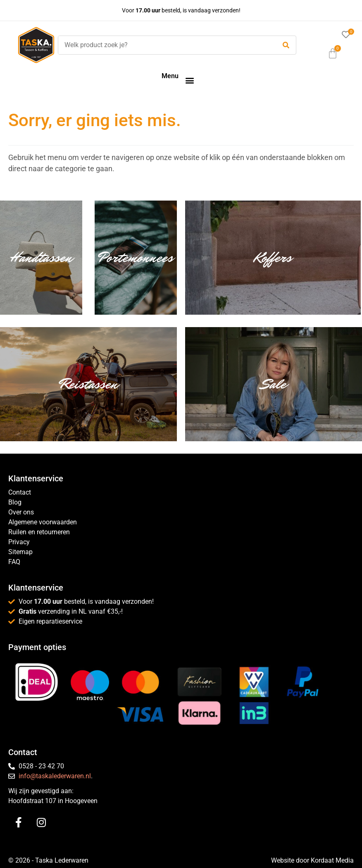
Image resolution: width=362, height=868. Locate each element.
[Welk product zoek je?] (165, 45)
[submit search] (286, 45)
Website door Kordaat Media (312, 860)
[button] (189, 80)
